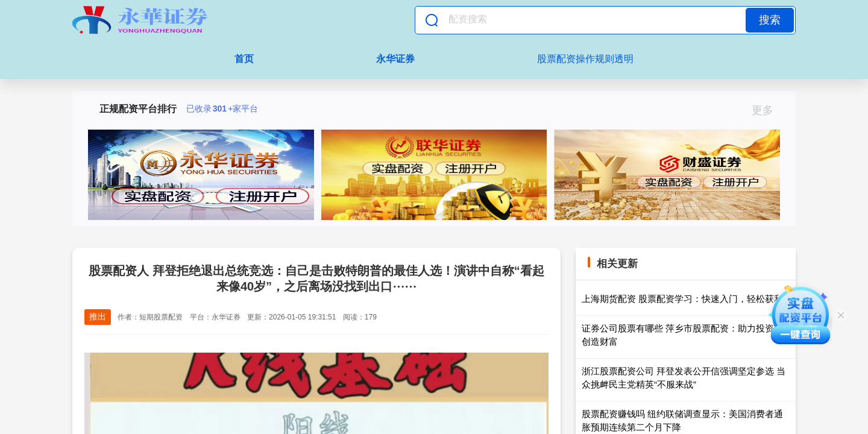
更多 (768, 110)
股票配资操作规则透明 (585, 59)
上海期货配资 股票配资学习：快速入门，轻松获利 (682, 299)
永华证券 (395, 59)
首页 (244, 59)
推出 (98, 316)
